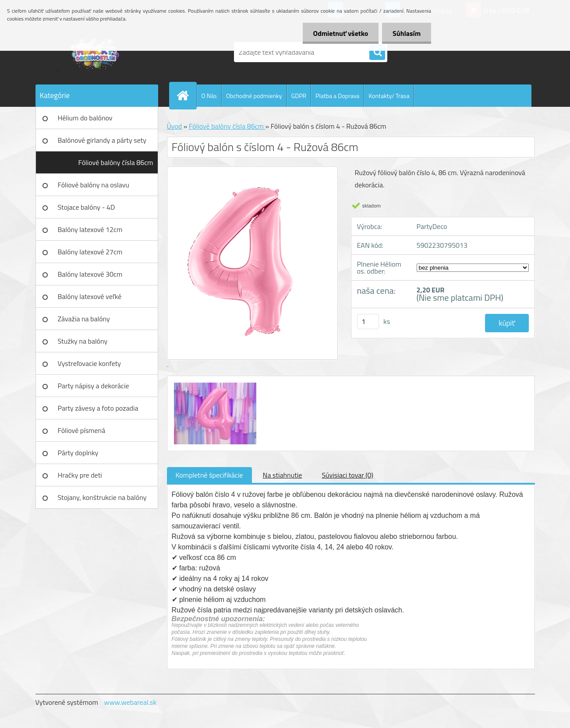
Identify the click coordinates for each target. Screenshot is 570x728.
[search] (377, 53)
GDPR (299, 96)
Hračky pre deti (80, 475)
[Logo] (96, 52)
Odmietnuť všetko (339, 33)
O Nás (209, 96)
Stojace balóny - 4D (87, 207)
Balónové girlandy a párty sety (102, 140)
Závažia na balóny (84, 319)
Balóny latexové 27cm (90, 252)
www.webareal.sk (130, 702)
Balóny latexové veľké (90, 296)
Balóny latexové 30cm (90, 274)
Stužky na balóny (83, 341)
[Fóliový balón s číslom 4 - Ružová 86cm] (214, 384)
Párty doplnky (78, 453)
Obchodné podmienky (254, 96)
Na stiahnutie (283, 475)
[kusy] (368, 322)
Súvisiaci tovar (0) (347, 475)
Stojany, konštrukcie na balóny (102, 497)
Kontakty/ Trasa (389, 96)
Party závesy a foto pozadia (98, 408)
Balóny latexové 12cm (90, 229)
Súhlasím (406, 33)
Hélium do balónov (85, 118)
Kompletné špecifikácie (209, 475)
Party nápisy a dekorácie (94, 386)
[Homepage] (187, 95)
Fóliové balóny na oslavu (94, 185)
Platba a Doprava (337, 96)
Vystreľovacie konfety (90, 363)
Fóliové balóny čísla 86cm (116, 162)
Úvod (175, 126)
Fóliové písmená (82, 430)
